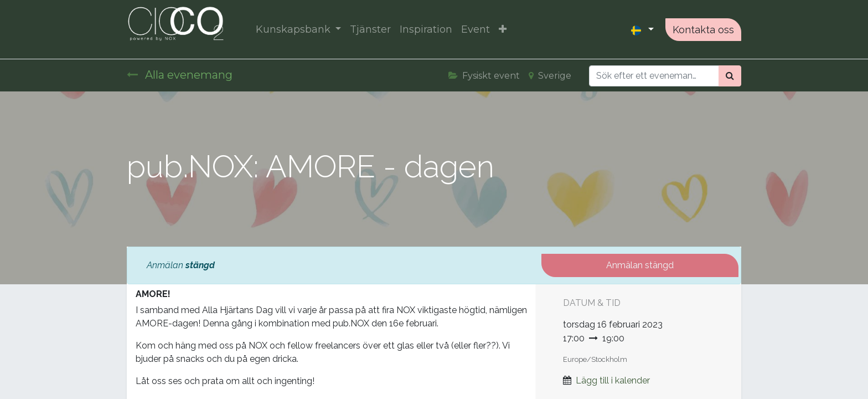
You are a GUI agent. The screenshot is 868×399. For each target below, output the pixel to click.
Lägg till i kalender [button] (613, 380)
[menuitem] (370, 30)
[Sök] (730, 76)
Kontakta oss (703, 30)
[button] (503, 30)
